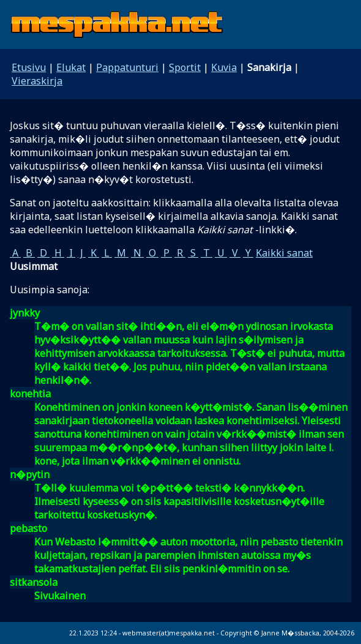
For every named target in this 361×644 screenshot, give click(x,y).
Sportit (185, 67)
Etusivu (29, 67)
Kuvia (224, 67)
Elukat (71, 67)
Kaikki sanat (284, 253)
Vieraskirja (37, 81)
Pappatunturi (127, 67)
